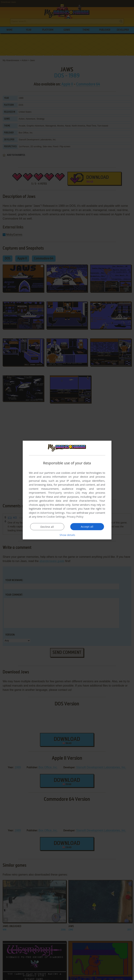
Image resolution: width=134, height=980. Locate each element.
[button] (67, 535)
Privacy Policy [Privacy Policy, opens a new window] (75, 517)
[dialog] (67, 490)
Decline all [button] (47, 527)
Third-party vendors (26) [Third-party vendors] (64, 493)
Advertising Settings (53, 513)
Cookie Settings (56, 517)
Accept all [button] (87, 527)
